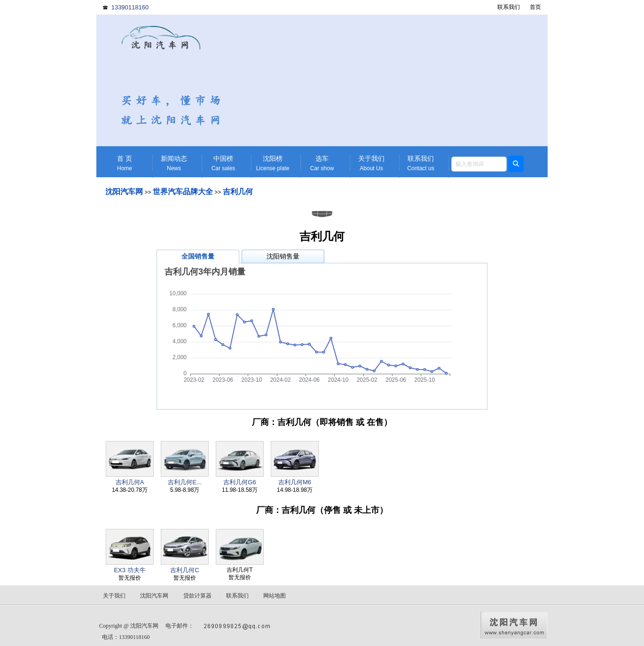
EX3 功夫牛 (130, 570)
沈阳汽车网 (124, 192)
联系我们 (509, 7)
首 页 (125, 163)
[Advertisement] (395, 80)
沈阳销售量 (283, 256)
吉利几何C (185, 570)
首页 (535, 7)
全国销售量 (198, 256)
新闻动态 (174, 163)
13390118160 (130, 7)
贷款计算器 (197, 596)
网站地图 (275, 596)
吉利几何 (238, 192)
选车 (322, 163)
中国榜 (223, 163)
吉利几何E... (185, 482)
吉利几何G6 (240, 482)
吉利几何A (130, 482)
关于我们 (371, 163)
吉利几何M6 (295, 482)
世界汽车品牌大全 (183, 192)
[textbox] (479, 164)
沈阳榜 (273, 163)
